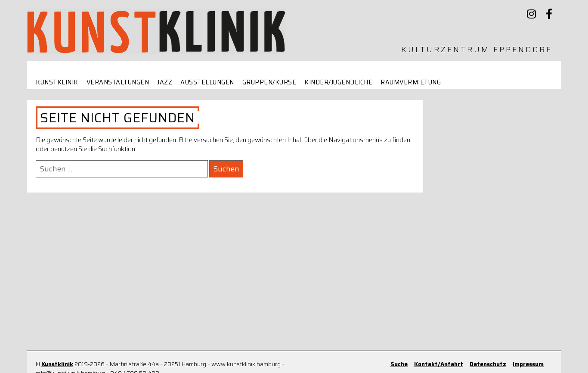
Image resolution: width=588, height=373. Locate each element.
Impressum (528, 364)
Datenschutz (488, 364)
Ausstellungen (207, 82)
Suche (399, 364)
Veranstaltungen (118, 82)
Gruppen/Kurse (269, 82)
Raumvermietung (411, 82)
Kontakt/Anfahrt (439, 364)
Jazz (165, 82)
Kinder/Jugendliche (338, 82)
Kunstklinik (57, 82)
